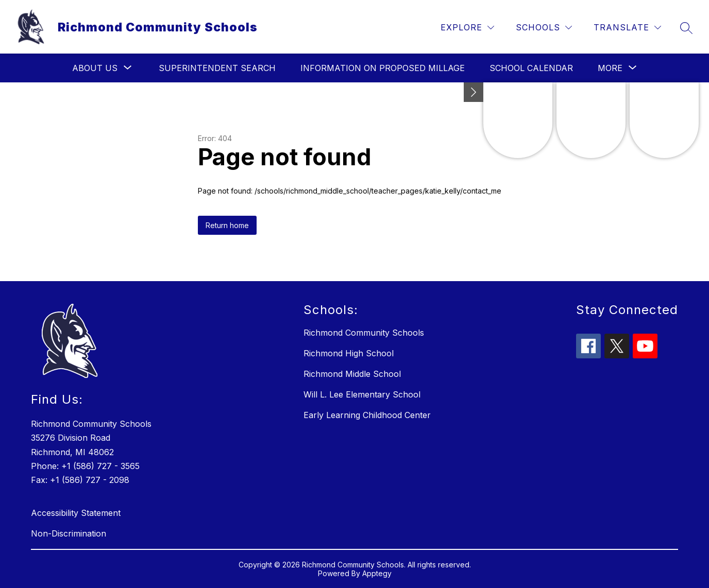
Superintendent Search (217, 68)
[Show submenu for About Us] (95, 68)
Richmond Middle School (352, 374)
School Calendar (531, 68)
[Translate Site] (627, 28)
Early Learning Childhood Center (367, 415)
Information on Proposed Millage (383, 68)
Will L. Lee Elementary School (362, 394)
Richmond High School (349, 353)
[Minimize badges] (474, 92)
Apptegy (377, 573)
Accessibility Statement (76, 513)
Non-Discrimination (69, 533)
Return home (227, 225)
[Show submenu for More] (610, 68)
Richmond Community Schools (364, 333)
